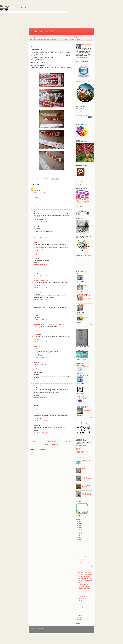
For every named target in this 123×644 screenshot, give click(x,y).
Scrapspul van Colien (83, 376)
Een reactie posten (37, 435)
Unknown (37, 335)
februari (80, 611)
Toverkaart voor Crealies (84, 576)
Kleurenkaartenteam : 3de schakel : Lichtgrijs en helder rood (87, 478)
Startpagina (33, 37)
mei (80, 605)
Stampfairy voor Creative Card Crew (84, 589)
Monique (36, 425)
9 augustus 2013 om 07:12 (40, 192)
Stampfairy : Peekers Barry (85, 594)
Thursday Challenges (86, 398)
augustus (81, 558)
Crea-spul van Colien (83, 274)
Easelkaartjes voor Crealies (85, 564)
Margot (36, 316)
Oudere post (68, 442)
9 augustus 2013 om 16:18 (40, 381)
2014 (79, 546)
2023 (79, 527)
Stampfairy (68, 37)
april (80, 607)
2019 (79, 536)
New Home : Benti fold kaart (85, 578)
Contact (72, 39)
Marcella (36, 346)
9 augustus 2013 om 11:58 (40, 299)
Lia (35, 187)
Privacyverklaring (78, 37)
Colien (36, 259)
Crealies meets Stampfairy (84, 587)
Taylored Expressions (81, 454)
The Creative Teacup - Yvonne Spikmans (83, 407)
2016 (79, 542)
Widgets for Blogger (79, 112)
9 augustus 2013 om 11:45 (40, 288)
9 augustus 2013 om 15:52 (40, 358)
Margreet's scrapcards (83, 284)
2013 (79, 548)
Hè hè (85, 387)
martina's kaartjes (88, 45)
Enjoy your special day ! (84, 562)
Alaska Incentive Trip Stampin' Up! (87, 410)
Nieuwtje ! (81, 598)
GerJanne (37, 386)
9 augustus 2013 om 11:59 (40, 311)
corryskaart (37, 373)
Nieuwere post (35, 442)
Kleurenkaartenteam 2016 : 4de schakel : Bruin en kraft (87, 485)
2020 (79, 534)
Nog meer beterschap (86, 317)
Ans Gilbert (37, 292)
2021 (79, 532)
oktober (80, 554)
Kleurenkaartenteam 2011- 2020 (54, 37)
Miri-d (77, 447)
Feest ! (80, 568)
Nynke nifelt (80, 315)
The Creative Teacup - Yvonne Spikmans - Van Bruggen (48, 324)
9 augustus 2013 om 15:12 (40, 342)
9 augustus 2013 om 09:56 (40, 254)
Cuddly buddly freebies (81, 445)
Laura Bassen (79, 448)
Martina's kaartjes (42, 31)
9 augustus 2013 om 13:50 (40, 330)
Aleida (36, 362)
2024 (79, 525)
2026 (79, 521)
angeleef (36, 243)
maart (80, 609)
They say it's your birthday (84, 585)
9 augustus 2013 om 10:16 (40, 264)
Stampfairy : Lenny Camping (85, 566)
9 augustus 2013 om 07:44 (40, 207)
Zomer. (85, 275)
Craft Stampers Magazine (82, 451)
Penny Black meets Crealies (85, 570)
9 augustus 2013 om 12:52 (40, 320)
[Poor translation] (6, 10)
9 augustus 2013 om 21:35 (40, 409)
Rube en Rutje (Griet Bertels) (60, 39)
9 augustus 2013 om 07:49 (40, 222)
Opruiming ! (79, 39)
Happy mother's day (83, 592)
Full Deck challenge (85, 306)
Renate (36, 269)
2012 (79, 616)
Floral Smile (86, 367)
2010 (79, 620)
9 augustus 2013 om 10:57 (40, 276)
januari (80, 613)
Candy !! (84, 468)
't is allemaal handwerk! (83, 294)
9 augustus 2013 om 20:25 (40, 397)
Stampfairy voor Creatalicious (85, 574)
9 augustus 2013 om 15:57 (40, 368)
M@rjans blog (81, 386)
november (81, 552)
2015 (79, 544)
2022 (79, 530)
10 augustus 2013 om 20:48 (41, 432)
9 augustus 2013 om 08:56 (40, 238)
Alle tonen (91, 324)
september (81, 556)
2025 (79, 523)
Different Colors (42, 181)
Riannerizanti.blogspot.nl (40, 281)
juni (80, 603)
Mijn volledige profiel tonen (82, 58)
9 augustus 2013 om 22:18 (40, 421)
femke (36, 197)
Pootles (77, 450)
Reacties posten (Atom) (43, 449)
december (81, 550)
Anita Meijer (37, 402)
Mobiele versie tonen (51, 445)
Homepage (52, 442)
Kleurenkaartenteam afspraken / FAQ (40, 39)
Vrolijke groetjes (82, 596)
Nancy (36, 226)
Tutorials (41, 37)
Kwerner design (79, 453)
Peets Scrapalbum (82, 365)
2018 (79, 538)
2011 (79, 618)
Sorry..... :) (34, 46)
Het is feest (86, 285)
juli (79, 601)
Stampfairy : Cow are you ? (85, 560)
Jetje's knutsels (81, 304)
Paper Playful (81, 396)
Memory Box (49, 181)
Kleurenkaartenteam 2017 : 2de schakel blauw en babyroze (87, 493)
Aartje (36, 414)
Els (35, 212)
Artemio (36, 181)
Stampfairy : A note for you (84, 572)
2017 (79, 540)
